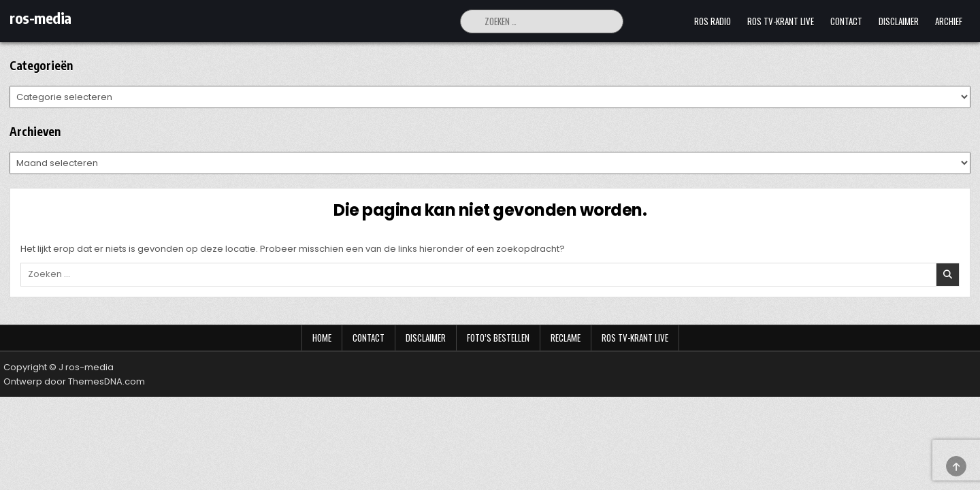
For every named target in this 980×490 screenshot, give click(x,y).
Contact (846, 21)
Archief (949, 21)
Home (322, 338)
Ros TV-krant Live (781, 21)
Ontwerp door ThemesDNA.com (74, 381)
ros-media (40, 18)
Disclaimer (899, 21)
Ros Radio (713, 21)
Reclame (566, 338)
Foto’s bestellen (498, 338)
